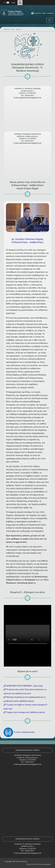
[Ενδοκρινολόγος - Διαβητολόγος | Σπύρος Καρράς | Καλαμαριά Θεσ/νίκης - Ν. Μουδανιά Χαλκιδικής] (27, 15)
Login (13, 2)
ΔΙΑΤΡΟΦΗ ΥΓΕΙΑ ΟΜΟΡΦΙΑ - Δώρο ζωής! (25, 686)
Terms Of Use (32, 864)
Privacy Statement (44, 864)
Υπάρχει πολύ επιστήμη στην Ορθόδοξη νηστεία (26, 712)
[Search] (20, 3)
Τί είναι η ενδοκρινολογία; (24, 732)
